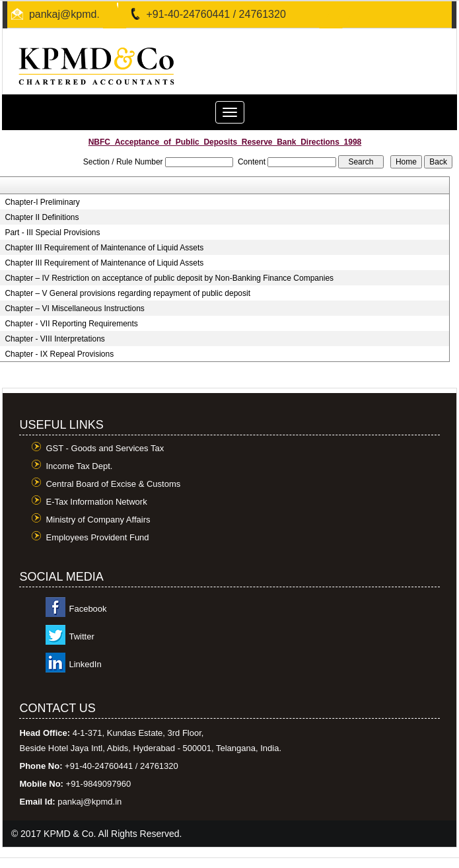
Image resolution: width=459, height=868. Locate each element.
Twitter (81, 636)
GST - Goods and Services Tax (105, 448)
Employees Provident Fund (97, 537)
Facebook (88, 609)
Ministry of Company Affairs (98, 520)
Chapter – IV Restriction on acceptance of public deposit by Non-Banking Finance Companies (169, 278)
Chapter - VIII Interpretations (54, 339)
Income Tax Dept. (79, 466)
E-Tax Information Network (96, 502)
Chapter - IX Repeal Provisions (59, 354)
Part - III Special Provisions (52, 233)
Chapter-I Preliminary (42, 202)
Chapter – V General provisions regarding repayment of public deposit (127, 293)
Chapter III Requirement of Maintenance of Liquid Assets (104, 248)
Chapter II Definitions (42, 217)
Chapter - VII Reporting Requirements (71, 324)
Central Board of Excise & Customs (113, 484)
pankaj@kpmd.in (68, 14)
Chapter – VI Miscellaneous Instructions (74, 308)
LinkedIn (85, 664)
